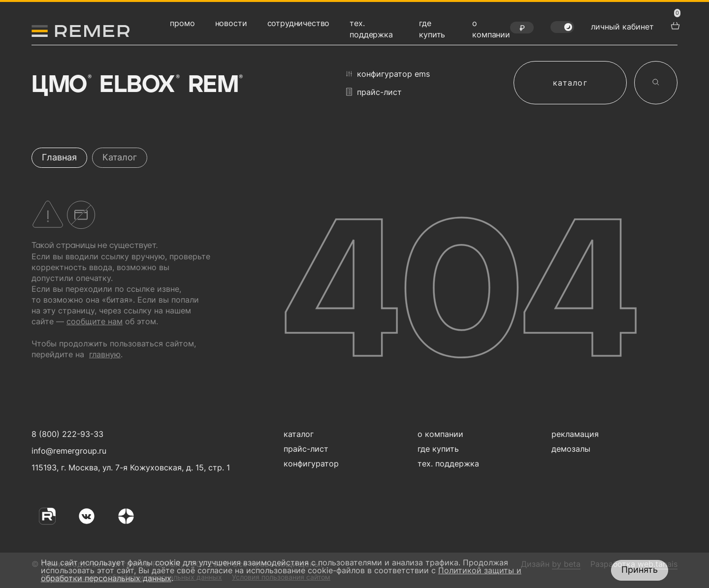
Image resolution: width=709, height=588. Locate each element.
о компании (440, 434)
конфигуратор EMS (388, 74)
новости (231, 23)
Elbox (139, 85)
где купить (438, 449)
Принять (640, 570)
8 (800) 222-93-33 (67, 434)
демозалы (571, 449)
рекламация (575, 434)
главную (105, 354)
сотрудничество (299, 23)
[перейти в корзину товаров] (674, 25)
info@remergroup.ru (68, 451)
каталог (570, 83)
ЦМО (61, 85)
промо (182, 23)
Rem (215, 85)
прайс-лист (374, 92)
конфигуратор (311, 464)
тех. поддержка (448, 464)
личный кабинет (622, 27)
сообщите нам (95, 321)
